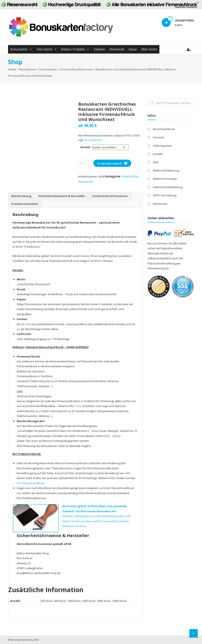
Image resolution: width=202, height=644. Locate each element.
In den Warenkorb (110, 163)
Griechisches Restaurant (76, 69)
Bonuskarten (19, 49)
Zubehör (99, 49)
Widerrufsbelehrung (166, 170)
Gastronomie (48, 69)
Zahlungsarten (162, 146)
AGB (156, 162)
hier (78, 406)
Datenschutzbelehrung (168, 187)
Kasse (133, 49)
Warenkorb (117, 49)
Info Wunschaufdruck (31, 483)
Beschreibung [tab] (21, 196)
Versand (158, 137)
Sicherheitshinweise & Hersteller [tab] (62, 196)
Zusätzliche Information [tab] (110, 196)
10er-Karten (44, 49)
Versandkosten (93, 140)
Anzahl (85, 147)
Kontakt (158, 154)
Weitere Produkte (73, 49)
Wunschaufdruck (164, 129)
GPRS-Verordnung (165, 195)
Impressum (160, 204)
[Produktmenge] (83, 164)
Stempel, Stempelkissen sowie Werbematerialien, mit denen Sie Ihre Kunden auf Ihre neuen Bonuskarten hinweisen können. (96, 516)
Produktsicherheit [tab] (25, 204)
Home (12, 69)
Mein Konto (149, 49)
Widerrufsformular (165, 179)
